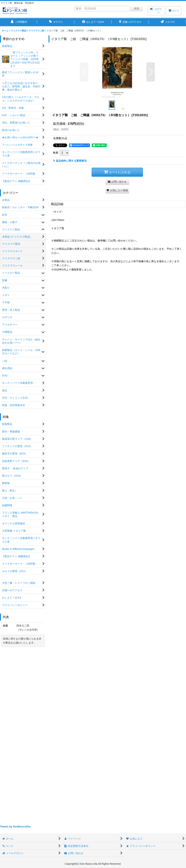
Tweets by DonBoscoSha (15, 827)
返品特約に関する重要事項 (70, 161)
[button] (84, 72)
